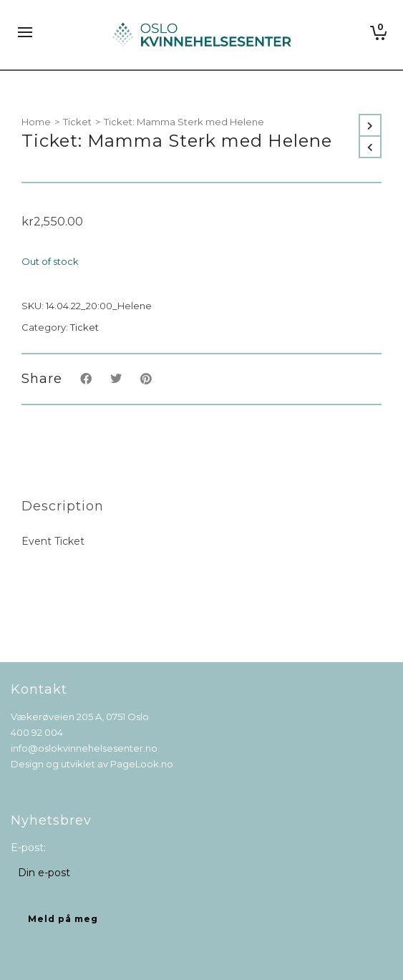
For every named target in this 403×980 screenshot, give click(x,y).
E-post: (28, 848)
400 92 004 (37, 732)
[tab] (63, 506)
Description (63, 506)
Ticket (77, 122)
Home (36, 122)
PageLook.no (142, 764)
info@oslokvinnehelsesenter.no (84, 748)
